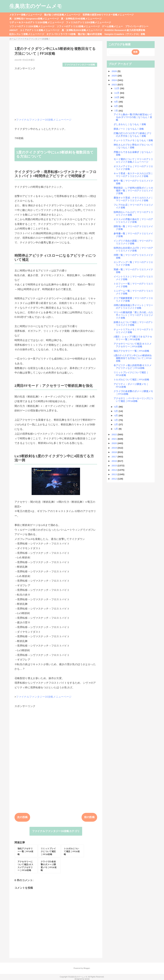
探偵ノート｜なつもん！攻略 (129, 129)
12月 (117, 88)
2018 (115, 452)
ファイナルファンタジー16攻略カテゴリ (56, 831)
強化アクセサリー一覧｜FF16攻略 (131, 351)
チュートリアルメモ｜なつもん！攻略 (133, 140)
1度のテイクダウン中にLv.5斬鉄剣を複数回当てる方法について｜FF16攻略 (133, 358)
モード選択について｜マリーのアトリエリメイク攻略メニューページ (133, 161)
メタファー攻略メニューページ (26, 15)
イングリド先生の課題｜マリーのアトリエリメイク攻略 (133, 242)
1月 (117, 429)
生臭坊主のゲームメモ (36, 6)
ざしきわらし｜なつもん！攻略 (130, 124)
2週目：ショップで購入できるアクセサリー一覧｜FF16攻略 (133, 338)
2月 (117, 424)
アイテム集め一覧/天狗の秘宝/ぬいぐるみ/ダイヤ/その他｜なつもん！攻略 (133, 117)
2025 (115, 76)
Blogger (87, 968)
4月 (117, 415)
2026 (115, 71)
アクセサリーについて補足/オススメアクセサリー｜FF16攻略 (133, 345)
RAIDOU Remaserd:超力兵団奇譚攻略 (125, 30)
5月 (117, 411)
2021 (115, 439)
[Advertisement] (56, 92)
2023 (115, 85)
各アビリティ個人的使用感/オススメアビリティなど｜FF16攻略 (133, 367)
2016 (115, 461)
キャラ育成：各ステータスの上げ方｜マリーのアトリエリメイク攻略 (133, 175)
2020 (115, 443)
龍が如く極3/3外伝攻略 (90, 34)
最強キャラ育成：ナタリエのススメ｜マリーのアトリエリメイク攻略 (133, 199)
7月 (117, 111)
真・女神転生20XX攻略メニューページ (82, 30)
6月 (117, 407)
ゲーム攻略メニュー (112, 26)
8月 (117, 106)
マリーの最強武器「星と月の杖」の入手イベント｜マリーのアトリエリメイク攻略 (133, 315)
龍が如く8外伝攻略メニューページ (62, 15)
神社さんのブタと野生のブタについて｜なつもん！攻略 (133, 146)
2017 (115, 457)
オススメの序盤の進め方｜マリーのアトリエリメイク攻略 (133, 221)
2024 (115, 80)
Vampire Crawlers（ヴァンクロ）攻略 (125, 34)
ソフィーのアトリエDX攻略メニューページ (32, 26)
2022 (115, 434)
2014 (115, 470)
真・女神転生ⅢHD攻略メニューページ (81, 19)
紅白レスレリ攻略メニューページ (27, 34)
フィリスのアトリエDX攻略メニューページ (89, 22)
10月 (117, 97)
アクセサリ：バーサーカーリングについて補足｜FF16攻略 (133, 400)
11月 (117, 93)
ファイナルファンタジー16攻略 (80, 65)
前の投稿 (89, 817)
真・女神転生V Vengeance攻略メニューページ (34, 19)
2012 (115, 479)
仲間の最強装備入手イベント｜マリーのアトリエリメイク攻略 (133, 307)
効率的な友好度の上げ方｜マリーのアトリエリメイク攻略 (133, 249)
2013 (115, 474)
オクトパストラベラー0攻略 (61, 34)
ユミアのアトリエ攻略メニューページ (40, 30)
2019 (115, 448)
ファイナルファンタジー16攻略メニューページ (44, 120)
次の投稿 (22, 817)
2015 (115, 466)
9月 (117, 102)
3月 (117, 420)
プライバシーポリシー (137, 26)
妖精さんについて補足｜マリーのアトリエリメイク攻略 (133, 324)
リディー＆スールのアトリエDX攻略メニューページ (37, 22)
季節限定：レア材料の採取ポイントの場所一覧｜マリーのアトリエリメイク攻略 (133, 191)
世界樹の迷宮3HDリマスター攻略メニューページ (108, 15)
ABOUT (14, 30)
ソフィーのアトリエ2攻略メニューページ (78, 26)
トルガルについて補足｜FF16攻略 (131, 380)
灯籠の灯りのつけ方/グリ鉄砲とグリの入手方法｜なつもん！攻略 (133, 135)
